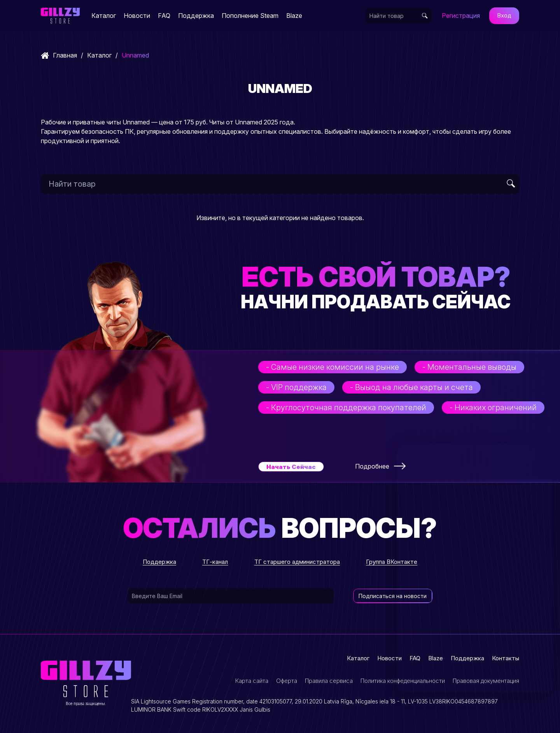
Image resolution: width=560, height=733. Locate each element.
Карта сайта (252, 681)
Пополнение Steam (250, 16)
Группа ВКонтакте (392, 562)
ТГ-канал (215, 562)
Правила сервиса (329, 681)
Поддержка (196, 16)
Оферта (287, 681)
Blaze (294, 16)
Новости (137, 16)
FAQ (164, 16)
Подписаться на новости (393, 596)
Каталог (104, 16)
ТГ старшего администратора (297, 562)
